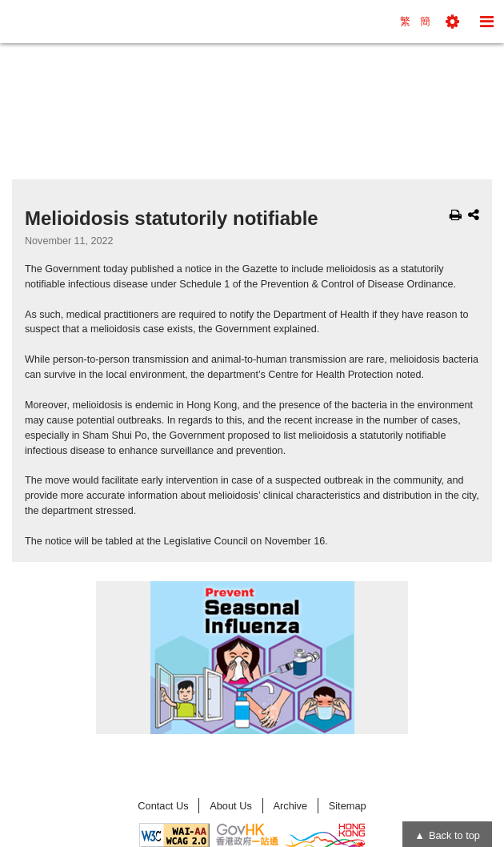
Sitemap (348, 806)
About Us (231, 806)
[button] (452, 22)
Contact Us (163, 806)
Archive (290, 806)
